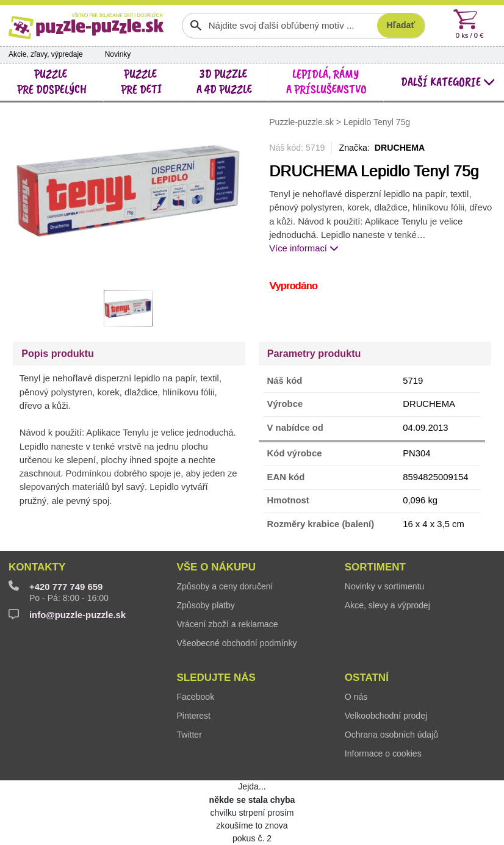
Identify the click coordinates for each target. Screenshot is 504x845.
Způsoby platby (205, 605)
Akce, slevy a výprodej (387, 605)
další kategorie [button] (448, 82)
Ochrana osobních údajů (391, 735)
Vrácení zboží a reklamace (227, 624)
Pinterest (193, 716)
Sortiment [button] (375, 567)
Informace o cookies (383, 753)
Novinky (118, 54)
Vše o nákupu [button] (216, 567)
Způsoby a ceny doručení (225, 586)
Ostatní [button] (367, 678)
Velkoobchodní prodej (386, 716)
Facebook (195, 697)
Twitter (189, 735)
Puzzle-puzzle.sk (303, 121)
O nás (356, 697)
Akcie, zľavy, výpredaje (46, 54)
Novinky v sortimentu (385, 586)
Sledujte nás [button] (216, 678)
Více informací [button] (304, 248)
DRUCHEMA (400, 148)
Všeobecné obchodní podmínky (236, 643)
